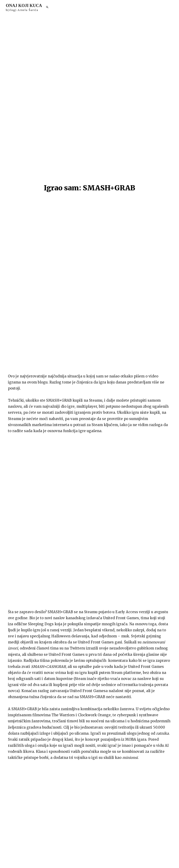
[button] (47, 7)
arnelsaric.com (119, 857)
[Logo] (24, 7)
